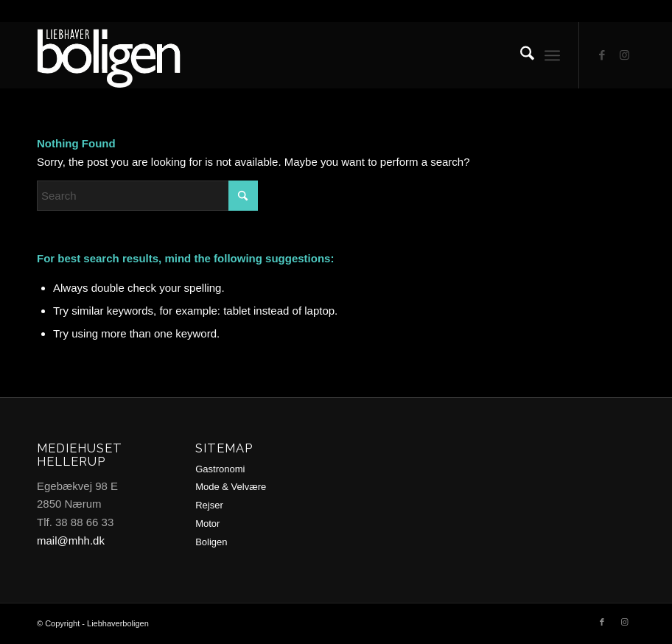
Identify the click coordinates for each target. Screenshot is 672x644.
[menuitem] (520, 55)
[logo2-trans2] (126, 55)
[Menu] (552, 55)
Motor (207, 524)
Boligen (211, 542)
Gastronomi (220, 469)
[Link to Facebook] (602, 55)
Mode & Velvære (231, 487)
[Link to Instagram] (624, 55)
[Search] (520, 55)
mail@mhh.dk (71, 540)
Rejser (209, 505)
